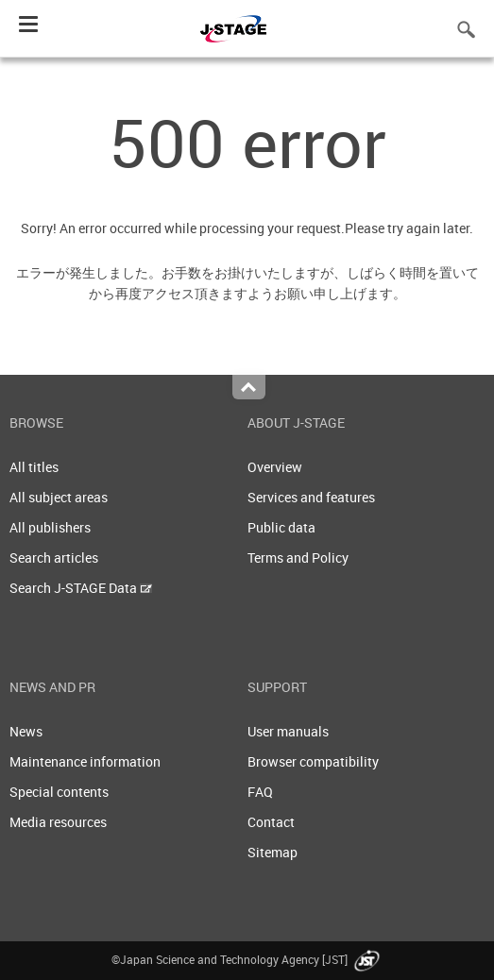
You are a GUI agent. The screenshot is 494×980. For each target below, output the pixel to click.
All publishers (50, 527)
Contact (271, 822)
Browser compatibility (313, 761)
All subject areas (59, 497)
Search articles (54, 558)
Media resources (58, 822)
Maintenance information (85, 761)
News (26, 731)
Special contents (59, 792)
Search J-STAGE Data (81, 588)
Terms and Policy (298, 558)
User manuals (288, 731)
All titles (34, 467)
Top (249, 387)
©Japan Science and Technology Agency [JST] (247, 959)
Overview (275, 467)
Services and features (311, 497)
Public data (281, 527)
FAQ (260, 792)
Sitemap (273, 852)
